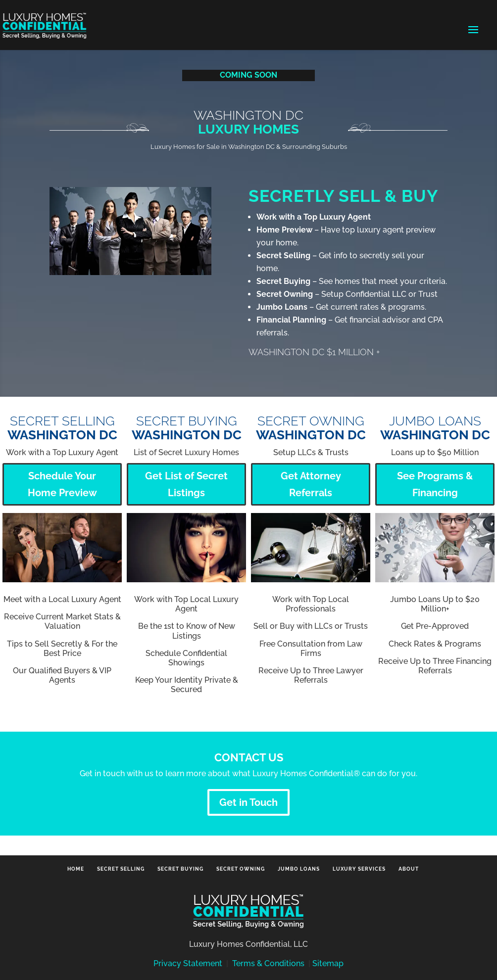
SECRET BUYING (187, 428)
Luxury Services (359, 869)
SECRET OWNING (311, 428)
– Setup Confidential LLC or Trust (347, 294)
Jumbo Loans (435, 428)
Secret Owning (241, 869)
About (409, 869)
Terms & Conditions (268, 963)
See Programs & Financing (435, 484)
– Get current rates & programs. (341, 307)
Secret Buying (180, 869)
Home (76, 869)
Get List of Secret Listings (186, 484)
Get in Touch (248, 802)
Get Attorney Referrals (311, 484)
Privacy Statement (188, 963)
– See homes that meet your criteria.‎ (352, 281)
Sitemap (328, 963)
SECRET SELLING (62, 428)
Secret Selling (121, 869)
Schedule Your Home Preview (62, 484)
